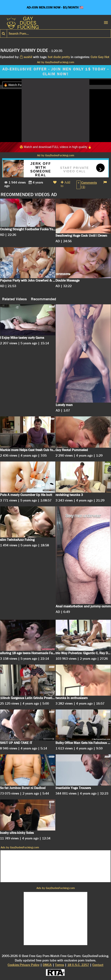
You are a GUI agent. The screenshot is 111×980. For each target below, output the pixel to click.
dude (57, 57)
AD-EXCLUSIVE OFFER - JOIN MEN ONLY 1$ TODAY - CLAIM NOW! (56, 72)
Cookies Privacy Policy (24, 965)
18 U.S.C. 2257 (78, 965)
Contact (98, 965)
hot (50, 57)
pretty (66, 57)
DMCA (47, 965)
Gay (101, 57)
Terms (60, 965)
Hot (107, 57)
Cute (94, 57)
